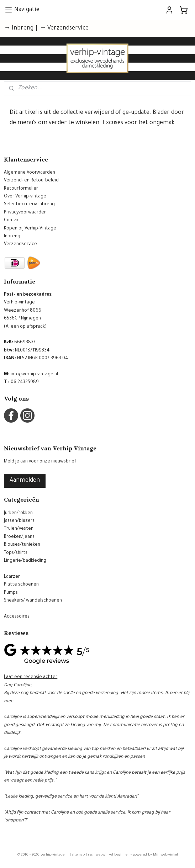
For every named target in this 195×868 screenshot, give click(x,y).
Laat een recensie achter (31, 677)
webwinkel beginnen (113, 855)
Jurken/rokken (18, 513)
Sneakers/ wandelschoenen (33, 601)
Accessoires (17, 617)
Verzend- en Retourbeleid (31, 181)
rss (90, 855)
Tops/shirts (16, 553)
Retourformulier (21, 189)
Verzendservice (20, 244)
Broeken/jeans (19, 537)
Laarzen (12, 577)
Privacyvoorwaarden (25, 213)
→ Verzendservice (64, 28)
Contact (13, 221)
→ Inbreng (19, 28)
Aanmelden (25, 481)
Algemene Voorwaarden (30, 173)
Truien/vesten (19, 529)
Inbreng (12, 237)
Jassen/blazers (19, 521)
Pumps (11, 593)
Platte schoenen (21, 585)
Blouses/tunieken (22, 545)
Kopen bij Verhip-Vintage (30, 229)
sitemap (78, 855)
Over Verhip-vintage (25, 197)
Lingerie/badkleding (25, 561)
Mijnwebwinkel (165, 855)
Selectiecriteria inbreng (29, 205)
